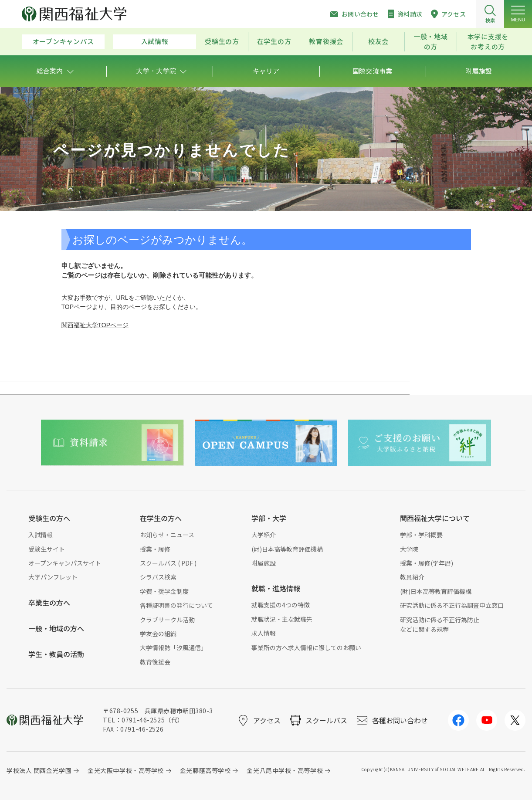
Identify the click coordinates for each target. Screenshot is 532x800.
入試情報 (155, 41)
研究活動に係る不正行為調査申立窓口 (452, 605)
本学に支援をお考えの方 (488, 41)
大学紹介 (264, 535)
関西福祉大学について (435, 518)
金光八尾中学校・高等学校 (285, 770)
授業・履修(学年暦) (427, 563)
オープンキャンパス (63, 41)
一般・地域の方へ (56, 628)
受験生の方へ (49, 518)
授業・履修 (155, 549)
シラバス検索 (158, 577)
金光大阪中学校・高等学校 (126, 770)
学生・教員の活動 (56, 654)
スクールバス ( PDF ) (168, 563)
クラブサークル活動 (167, 620)
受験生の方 (222, 41)
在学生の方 (274, 41)
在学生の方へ (161, 518)
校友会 (378, 41)
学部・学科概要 (421, 535)
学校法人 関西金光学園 (39, 770)
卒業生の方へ (49, 603)
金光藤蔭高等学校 (205, 770)
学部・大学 (269, 518)
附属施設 (264, 563)
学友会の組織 (158, 634)
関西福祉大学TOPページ (95, 325)
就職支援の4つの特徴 (281, 605)
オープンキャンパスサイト (65, 563)
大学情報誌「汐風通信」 (173, 647)
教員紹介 (412, 577)
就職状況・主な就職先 (282, 619)
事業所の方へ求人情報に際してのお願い (306, 647)
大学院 (409, 549)
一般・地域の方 (431, 41)
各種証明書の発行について (176, 605)
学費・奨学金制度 (164, 591)
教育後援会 (326, 41)
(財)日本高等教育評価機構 (287, 549)
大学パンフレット (53, 577)
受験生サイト (47, 549)
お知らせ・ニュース (167, 535)
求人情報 (264, 633)
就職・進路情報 (276, 588)
